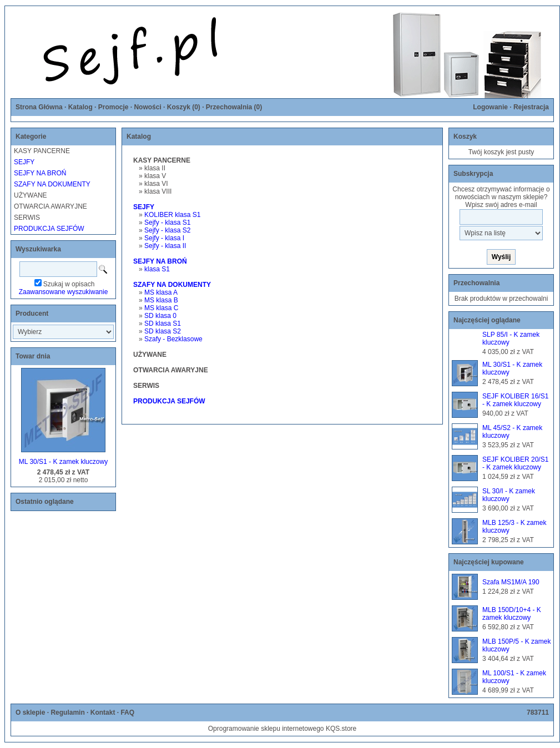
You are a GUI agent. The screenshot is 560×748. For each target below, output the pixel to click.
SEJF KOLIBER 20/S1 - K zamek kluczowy (515, 463)
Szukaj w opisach (69, 284)
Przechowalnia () (234, 107)
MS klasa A (161, 292)
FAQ (127, 712)
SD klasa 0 (160, 316)
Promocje (113, 107)
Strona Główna (39, 107)
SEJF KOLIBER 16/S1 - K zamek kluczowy (515, 400)
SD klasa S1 (163, 324)
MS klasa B (161, 300)
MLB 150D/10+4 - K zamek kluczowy (512, 614)
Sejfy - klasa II (165, 246)
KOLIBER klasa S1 (172, 215)
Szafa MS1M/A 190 (511, 582)
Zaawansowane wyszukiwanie (64, 292)
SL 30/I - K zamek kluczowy (509, 495)
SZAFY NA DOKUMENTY (52, 184)
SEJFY (24, 162)
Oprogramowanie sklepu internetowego (266, 729)
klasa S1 (157, 269)
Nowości (147, 107)
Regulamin (67, 712)
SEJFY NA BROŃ (40, 173)
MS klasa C (161, 308)
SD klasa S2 (163, 331)
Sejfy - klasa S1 (167, 223)
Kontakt (103, 712)
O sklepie (30, 712)
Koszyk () (184, 107)
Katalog (80, 107)
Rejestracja (531, 107)
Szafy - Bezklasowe (173, 339)
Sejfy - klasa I (164, 238)
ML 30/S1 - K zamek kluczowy (63, 462)
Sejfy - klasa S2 (167, 230)
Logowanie (490, 107)
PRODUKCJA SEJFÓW (49, 229)
